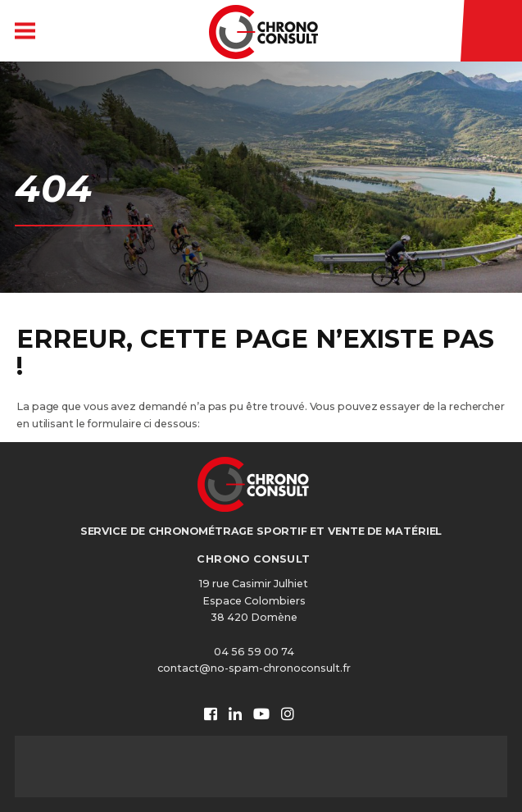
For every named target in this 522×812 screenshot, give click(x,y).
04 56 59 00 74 (254, 652)
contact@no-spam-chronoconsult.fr (254, 668)
